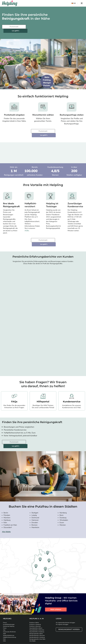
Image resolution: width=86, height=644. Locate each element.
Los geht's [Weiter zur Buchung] (39, 27)
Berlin (6, 497)
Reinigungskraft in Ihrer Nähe (37, 623)
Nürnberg (63, 497)
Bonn (62, 499)
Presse (5, 606)
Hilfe (4, 625)
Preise (5, 612)
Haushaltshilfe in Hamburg (37, 616)
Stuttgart (35, 497)
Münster (63, 509)
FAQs (14, 389)
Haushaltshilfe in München (37, 614)
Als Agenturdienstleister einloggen (65, 606)
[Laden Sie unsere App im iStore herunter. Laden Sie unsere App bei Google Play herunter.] (38, 632)
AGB (4, 617)
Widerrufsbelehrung (9, 619)
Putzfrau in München (35, 610)
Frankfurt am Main (10, 509)
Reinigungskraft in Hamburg (37, 621)
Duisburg (63, 502)
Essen (62, 506)
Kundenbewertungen (9, 608)
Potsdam (7, 499)
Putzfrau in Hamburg (35, 608)
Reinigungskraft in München (37, 619)
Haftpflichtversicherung (10, 621)
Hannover (35, 504)
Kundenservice (72, 389)
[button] (75, 3)
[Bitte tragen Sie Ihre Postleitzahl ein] (14, 27)
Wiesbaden (64, 504)
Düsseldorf (8, 511)
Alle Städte (6, 516)
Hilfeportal (43, 389)
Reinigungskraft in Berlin (36, 617)
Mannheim (35, 511)
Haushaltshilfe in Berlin (36, 612)
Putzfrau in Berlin (34, 606)
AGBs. (27, 222)
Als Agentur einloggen (62, 608)
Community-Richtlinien (9, 616)
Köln (5, 506)
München (7, 502)
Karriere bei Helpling (9, 610)
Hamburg (7, 504)
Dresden (35, 506)
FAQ (4, 623)
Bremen (34, 509)
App (4, 614)
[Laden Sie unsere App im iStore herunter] (27, 632)
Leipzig (34, 499)
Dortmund (35, 502)
